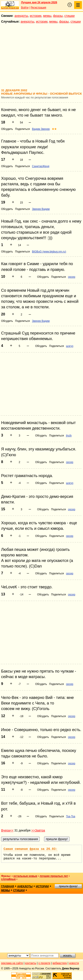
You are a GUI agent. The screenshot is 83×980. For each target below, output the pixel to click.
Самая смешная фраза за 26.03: (31, 849)
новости (74, 963)
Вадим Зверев (41, 129)
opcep (72, 277)
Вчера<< (7, 830)
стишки (69, 16)
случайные (8, 879)
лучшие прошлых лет (54, 876)
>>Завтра (38, 830)
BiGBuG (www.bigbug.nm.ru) (49, 252)
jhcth (69, 436)
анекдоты (21, 16)
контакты (31, 963)
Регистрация (38, 8)
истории (36, 16)
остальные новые (25, 876)
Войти (25, 8)
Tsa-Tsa (70, 816)
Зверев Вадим (41, 209)
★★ (54, 129)
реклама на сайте (12, 963)
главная (8, 886)
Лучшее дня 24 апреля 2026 (39, 2)
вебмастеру (60, 963)
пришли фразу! (68, 886)
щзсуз (70, 346)
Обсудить (7, 129)
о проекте (44, 963)
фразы (58, 16)
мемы (47, 16)
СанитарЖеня (41, 166)
